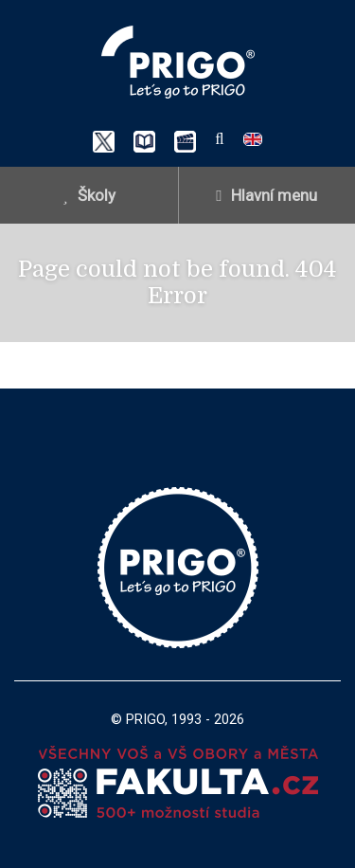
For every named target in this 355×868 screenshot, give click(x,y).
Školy (89, 195)
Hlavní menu (266, 195)
